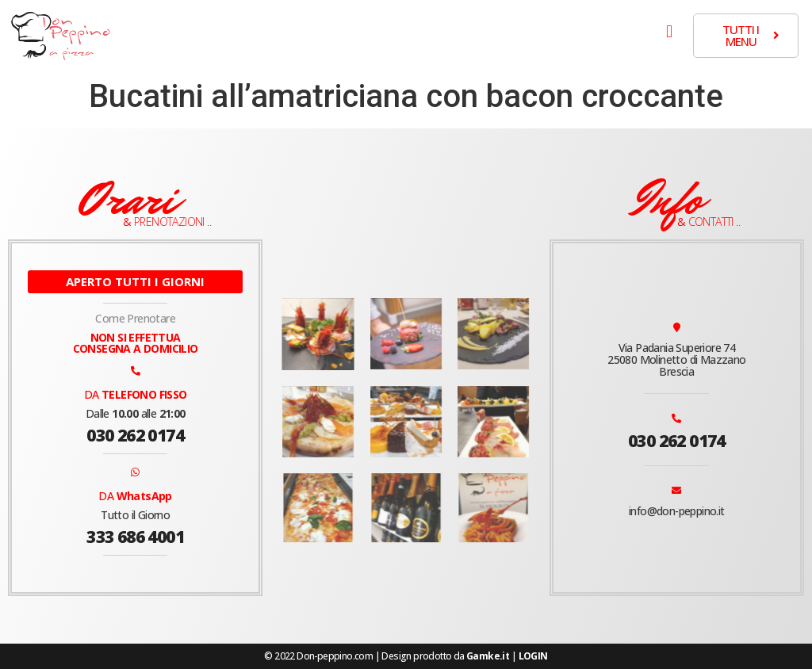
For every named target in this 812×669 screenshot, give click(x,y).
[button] (670, 31)
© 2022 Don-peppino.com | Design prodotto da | (406, 656)
